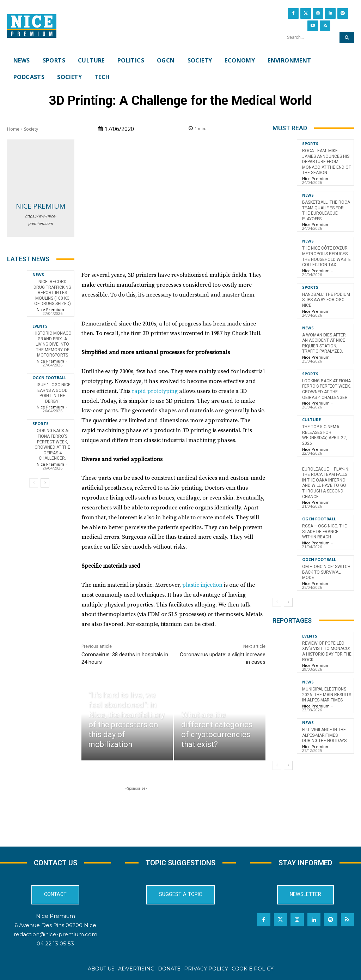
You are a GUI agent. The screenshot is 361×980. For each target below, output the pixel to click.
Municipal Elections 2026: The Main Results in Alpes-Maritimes (327, 695)
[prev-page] (34, 483)
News (38, 274)
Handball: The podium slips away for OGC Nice (326, 300)
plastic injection (202, 585)
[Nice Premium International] (32, 26)
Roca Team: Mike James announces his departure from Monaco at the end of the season (326, 162)
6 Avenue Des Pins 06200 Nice (55, 925)
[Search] (347, 37)
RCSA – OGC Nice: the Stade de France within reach (325, 531)
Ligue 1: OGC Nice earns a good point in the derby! (53, 393)
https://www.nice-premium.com (41, 220)
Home (13, 129)
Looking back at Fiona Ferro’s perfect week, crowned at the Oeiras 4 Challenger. (52, 444)
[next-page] (45, 483)
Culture (311, 420)
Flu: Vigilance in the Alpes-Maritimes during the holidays (324, 735)
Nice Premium (41, 206)
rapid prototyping (155, 391)
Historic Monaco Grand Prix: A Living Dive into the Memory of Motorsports (53, 344)
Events (40, 326)
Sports (41, 423)
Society (31, 129)
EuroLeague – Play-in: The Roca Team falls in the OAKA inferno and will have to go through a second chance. (326, 483)
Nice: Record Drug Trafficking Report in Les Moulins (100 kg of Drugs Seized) (52, 293)
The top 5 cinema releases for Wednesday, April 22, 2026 (325, 435)
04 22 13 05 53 (55, 944)
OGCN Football (49, 378)
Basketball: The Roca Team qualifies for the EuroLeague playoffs (326, 211)
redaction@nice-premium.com (56, 934)
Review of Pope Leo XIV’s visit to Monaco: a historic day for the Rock (327, 652)
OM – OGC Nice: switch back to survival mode (326, 572)
